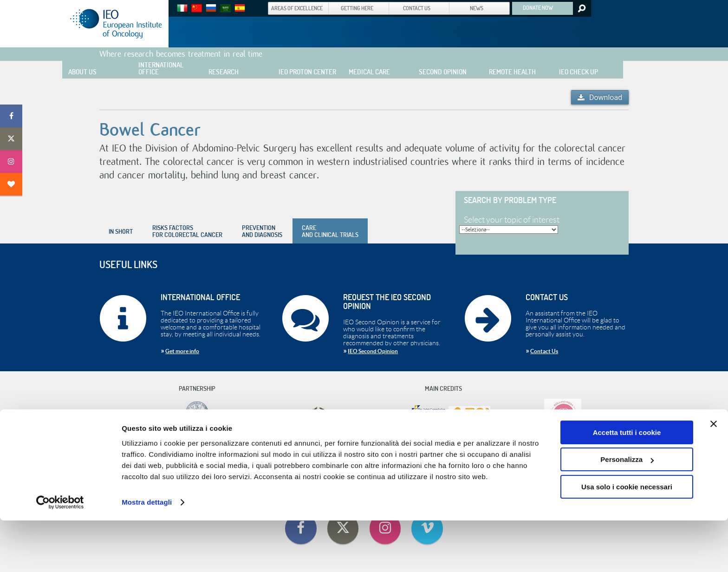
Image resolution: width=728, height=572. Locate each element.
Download (606, 97)
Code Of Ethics (266, 451)
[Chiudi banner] (714, 475)
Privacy (400, 451)
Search (581, 8)
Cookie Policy (428, 451)
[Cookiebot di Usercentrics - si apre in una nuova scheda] (60, 554)
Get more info (182, 351)
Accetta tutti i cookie (627, 484)
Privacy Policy (462, 451)
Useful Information (367, 451)
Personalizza (627, 511)
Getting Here (328, 451)
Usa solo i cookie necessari (627, 538)
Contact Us (544, 351)
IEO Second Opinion (373, 351)
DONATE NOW (538, 7)
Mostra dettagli (147, 554)
